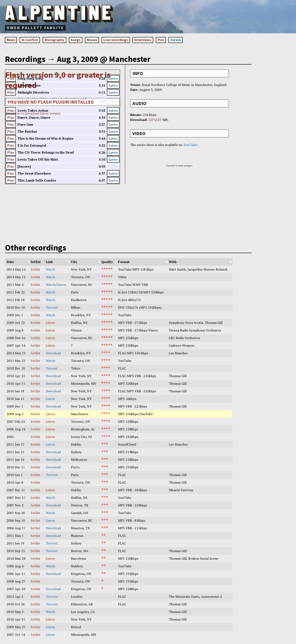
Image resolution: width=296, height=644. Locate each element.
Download (53, 354)
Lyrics (113, 79)
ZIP (151, 120)
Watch (51, 270)
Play (11, 79)
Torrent (52, 308)
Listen (61, 285)
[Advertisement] (166, 15)
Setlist (35, 270)
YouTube (190, 145)
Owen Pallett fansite (35, 28)
